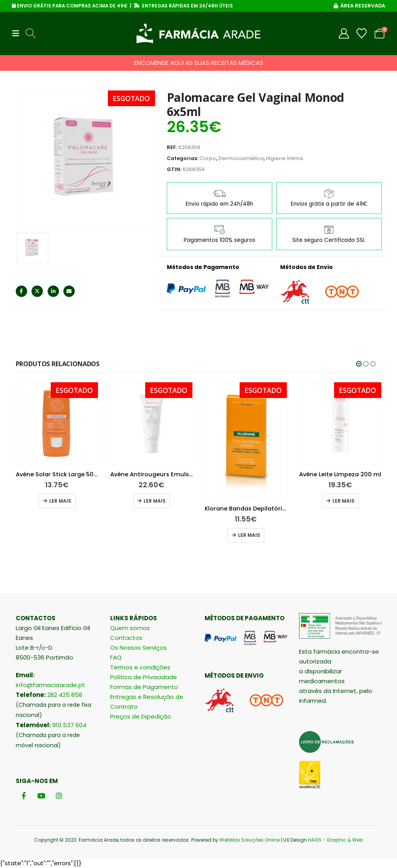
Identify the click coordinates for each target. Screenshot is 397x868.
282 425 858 (65, 695)
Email (69, 291)
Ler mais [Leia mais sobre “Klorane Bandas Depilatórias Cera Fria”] (343, 535)
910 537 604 (69, 725)
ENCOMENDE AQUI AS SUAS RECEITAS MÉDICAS (199, 63)
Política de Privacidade (144, 677)
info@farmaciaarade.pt (50, 685)
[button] (18, 33)
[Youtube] (42, 796)
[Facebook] (24, 796)
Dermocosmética (241, 158)
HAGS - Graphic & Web (335, 840)
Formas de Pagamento (144, 687)
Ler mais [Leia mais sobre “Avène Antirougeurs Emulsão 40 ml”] (249, 501)
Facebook (21, 291)
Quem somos (130, 628)
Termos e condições (140, 667)
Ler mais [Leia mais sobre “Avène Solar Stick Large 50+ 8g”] (155, 501)
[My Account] (344, 33)
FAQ (116, 657)
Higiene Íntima (284, 158)
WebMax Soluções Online (250, 840)
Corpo (208, 158)
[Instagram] (59, 796)
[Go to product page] (57, 423)
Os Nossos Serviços (138, 648)
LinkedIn (53, 291)
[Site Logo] (198, 33)
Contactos (126, 638)
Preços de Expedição (141, 716)
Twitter (37, 291)
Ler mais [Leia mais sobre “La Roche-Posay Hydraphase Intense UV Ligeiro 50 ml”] (60, 501)
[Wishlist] (362, 33)
